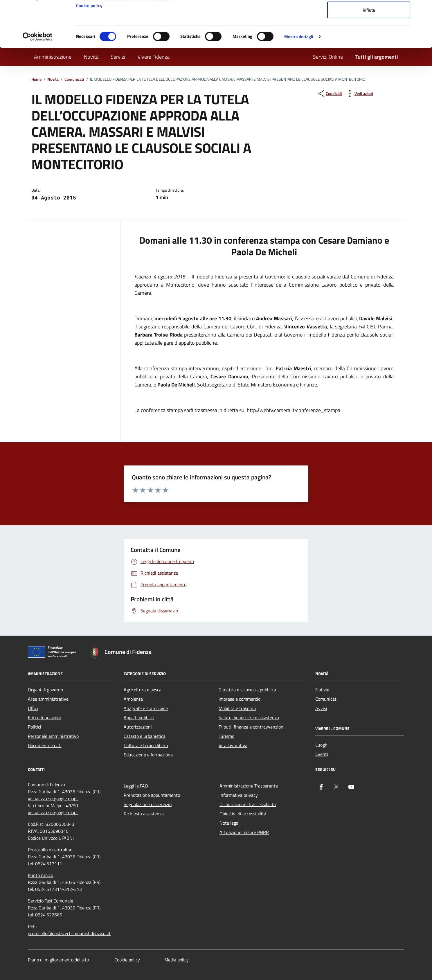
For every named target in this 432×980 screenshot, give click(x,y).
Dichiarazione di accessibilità (248, 804)
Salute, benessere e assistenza (249, 718)
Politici (35, 727)
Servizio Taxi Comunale (51, 901)
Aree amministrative (48, 699)
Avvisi (321, 708)
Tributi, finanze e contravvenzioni (252, 727)
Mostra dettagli (299, 80)
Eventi (322, 754)
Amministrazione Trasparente (249, 786)
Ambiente (133, 699)
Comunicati (326, 699)
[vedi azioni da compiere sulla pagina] (359, 93)
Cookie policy (89, 49)
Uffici (33, 708)
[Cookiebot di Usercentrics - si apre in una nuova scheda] (38, 80)
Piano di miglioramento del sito (58, 960)
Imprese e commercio (240, 699)
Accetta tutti (369, 15)
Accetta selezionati (369, 34)
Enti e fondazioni (44, 718)
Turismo (226, 736)
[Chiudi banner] (423, 9)
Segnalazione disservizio (148, 804)
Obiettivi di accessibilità (243, 814)
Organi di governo (45, 690)
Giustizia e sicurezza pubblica (247, 690)
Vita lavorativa (233, 745)
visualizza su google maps (53, 799)
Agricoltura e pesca (143, 690)
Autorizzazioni (138, 727)
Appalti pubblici (139, 718)
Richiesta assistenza (144, 814)
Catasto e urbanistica (145, 736)
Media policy (177, 960)
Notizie (322, 690)
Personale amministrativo (53, 736)
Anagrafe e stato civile (146, 708)
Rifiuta (369, 53)
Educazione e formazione (148, 755)
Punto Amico (40, 875)
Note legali (230, 823)
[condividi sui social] (329, 93)
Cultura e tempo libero (146, 745)
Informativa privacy (239, 795)
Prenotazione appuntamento (152, 795)
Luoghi (322, 745)
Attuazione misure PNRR (244, 832)
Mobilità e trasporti (237, 708)
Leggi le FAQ (136, 786)
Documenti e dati (45, 745)
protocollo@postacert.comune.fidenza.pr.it (69, 933)
